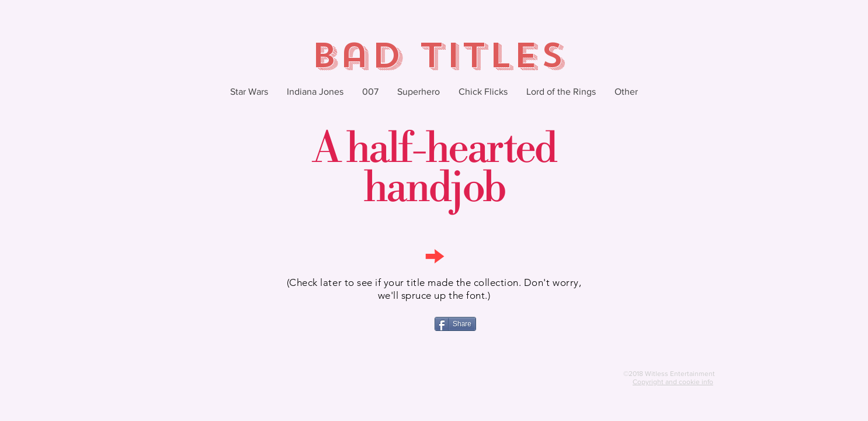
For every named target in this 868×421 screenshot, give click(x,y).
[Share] (455, 324)
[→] (434, 255)
